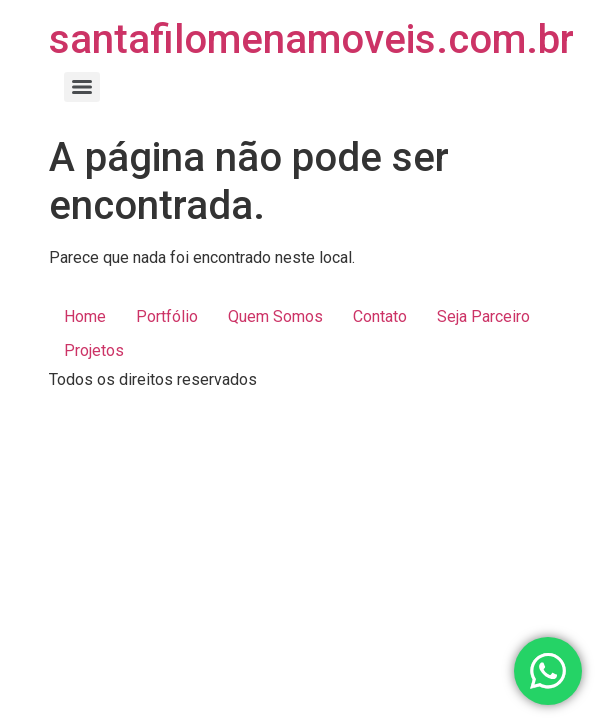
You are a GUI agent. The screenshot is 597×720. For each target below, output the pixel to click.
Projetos (94, 350)
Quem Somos (275, 316)
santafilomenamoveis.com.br (311, 39)
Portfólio (167, 316)
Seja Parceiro (483, 316)
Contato (380, 316)
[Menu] (82, 87)
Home (85, 316)
